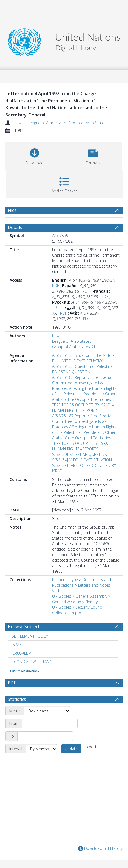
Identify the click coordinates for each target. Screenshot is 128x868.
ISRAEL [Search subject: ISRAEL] (18, 645)
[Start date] (50, 723)
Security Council (89, 607)
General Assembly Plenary (75, 602)
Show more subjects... (24, 671)
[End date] (45, 736)
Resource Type (65, 580)
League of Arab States (47, 123)
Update (71, 749)
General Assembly (91, 596)
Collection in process (71, 613)
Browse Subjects (25, 627)
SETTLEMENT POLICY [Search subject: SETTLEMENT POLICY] (30, 636)
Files (12, 210)
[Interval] (41, 749)
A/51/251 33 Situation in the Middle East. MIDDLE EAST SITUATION (83, 358)
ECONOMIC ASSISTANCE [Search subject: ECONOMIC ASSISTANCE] (33, 662)
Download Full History (100, 849)
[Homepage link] (64, 41)
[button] (93, 155)
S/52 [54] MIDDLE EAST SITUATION (82, 460)
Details (15, 227)
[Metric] (47, 711)
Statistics (17, 699)
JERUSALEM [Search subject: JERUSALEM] (22, 653)
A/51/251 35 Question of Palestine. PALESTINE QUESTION (83, 369)
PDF (56, 286)
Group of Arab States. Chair (93, 123)
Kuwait (20, 123)
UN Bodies (62, 596)
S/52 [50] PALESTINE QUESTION (80, 454)
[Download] (35, 155)
